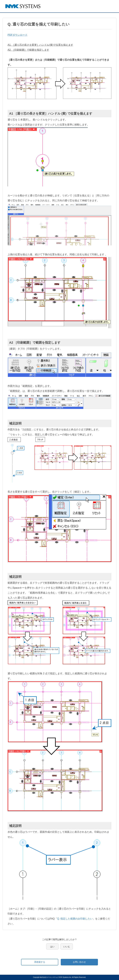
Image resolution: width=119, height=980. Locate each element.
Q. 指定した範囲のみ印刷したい (75, 919)
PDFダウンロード (18, 35)
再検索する (40, 962)
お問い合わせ (79, 962)
